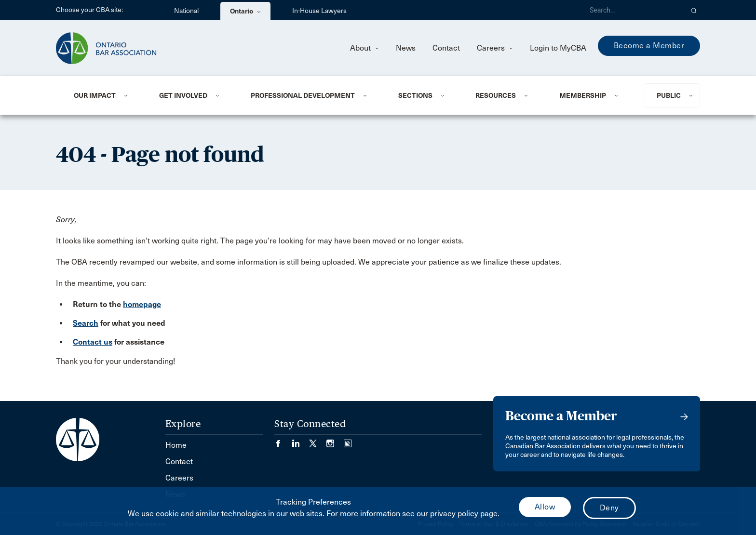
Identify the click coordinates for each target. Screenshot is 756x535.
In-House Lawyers (319, 11)
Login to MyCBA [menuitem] (558, 48)
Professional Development (303, 95)
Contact (446, 48)
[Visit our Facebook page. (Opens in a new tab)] (283, 440)
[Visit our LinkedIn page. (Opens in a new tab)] (300, 440)
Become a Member (649, 46)
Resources (496, 95)
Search (86, 323)
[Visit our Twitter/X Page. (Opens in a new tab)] (318, 440)
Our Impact (95, 95)
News (406, 48)
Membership (583, 95)
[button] (694, 10)
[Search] (633, 10)
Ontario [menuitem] (245, 11)
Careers (495, 48)
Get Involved (183, 95)
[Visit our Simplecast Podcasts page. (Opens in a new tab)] (348, 440)
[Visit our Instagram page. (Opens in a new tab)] (335, 440)
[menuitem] (105, 95)
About (364, 48)
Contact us (93, 342)
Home (176, 445)
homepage (142, 304)
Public (669, 95)
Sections (415, 95)
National (186, 11)
